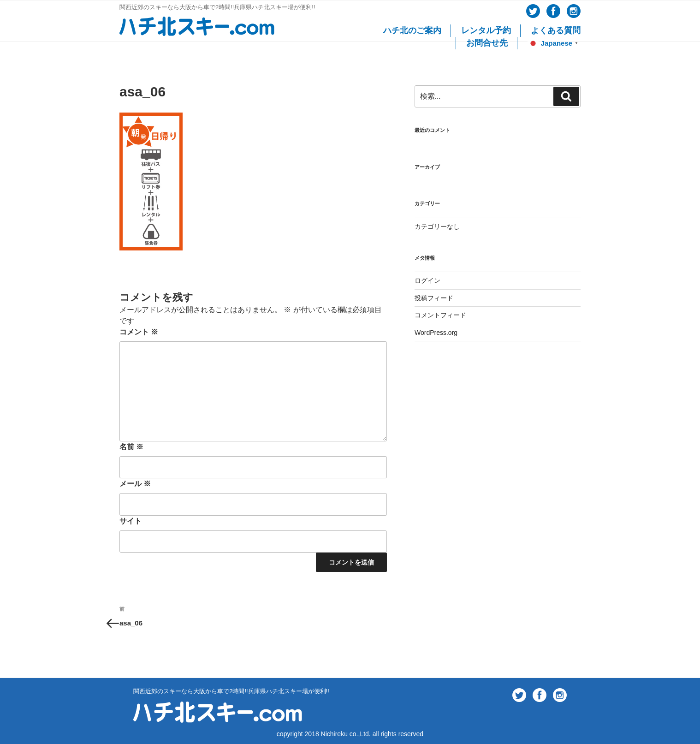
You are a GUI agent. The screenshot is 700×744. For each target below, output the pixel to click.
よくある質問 (556, 30)
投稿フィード (434, 298)
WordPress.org (436, 333)
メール (135, 484)
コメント (139, 332)
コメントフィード (440, 315)
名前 (131, 447)
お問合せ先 (487, 43)
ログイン (427, 280)
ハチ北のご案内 (412, 30)
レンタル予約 (486, 30)
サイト (131, 521)
